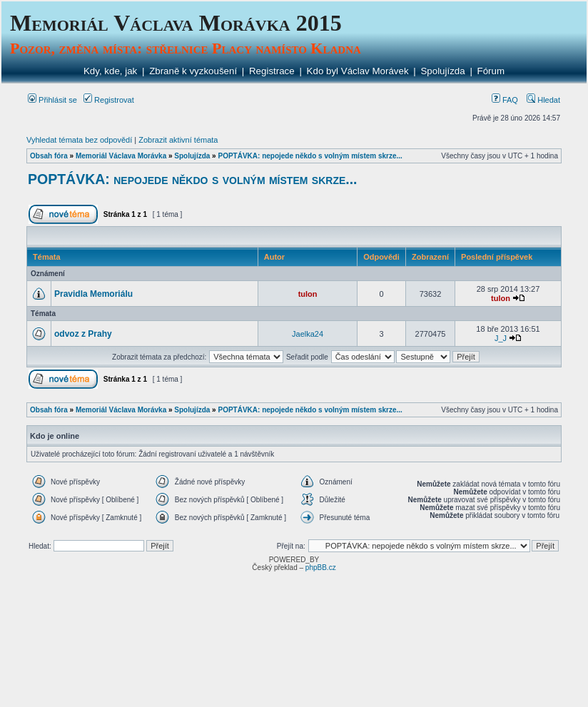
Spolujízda (442, 71)
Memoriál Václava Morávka (121, 156)
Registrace (272, 71)
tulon (308, 294)
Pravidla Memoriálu (93, 294)
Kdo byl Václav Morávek (358, 71)
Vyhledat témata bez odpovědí (79, 140)
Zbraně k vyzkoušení (193, 71)
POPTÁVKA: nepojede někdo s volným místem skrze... (310, 156)
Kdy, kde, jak (110, 71)
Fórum (491, 71)
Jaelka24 (308, 334)
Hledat (543, 100)
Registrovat (109, 100)
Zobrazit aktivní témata (178, 140)
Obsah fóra (49, 156)
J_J (501, 338)
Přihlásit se (52, 100)
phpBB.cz (321, 568)
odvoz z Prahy (83, 334)
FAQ (505, 100)
